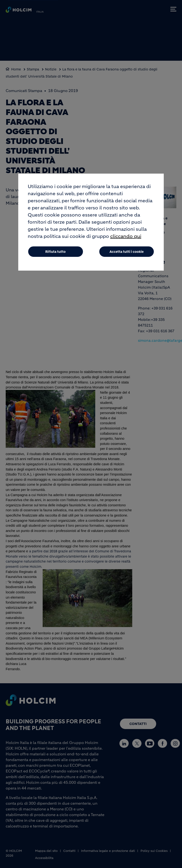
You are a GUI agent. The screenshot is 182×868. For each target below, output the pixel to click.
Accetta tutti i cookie (127, 253)
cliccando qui (126, 238)
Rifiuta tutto (55, 253)
